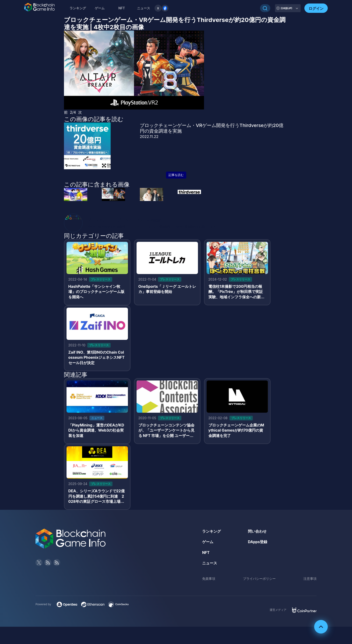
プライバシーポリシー (259, 580)
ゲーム (100, 8)
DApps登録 (258, 543)
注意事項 (310, 580)
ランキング (78, 8)
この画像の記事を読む (94, 119)
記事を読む (176, 175)
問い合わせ (257, 533)
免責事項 (209, 580)
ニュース (210, 565)
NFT (122, 8)
